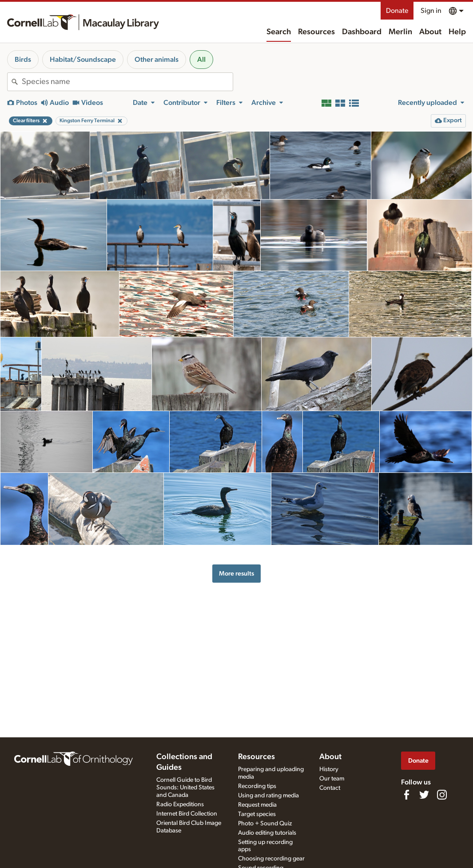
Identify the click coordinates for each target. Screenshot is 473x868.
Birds (23, 60)
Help (457, 32)
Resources (316, 32)
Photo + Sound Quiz (265, 824)
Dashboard (362, 32)
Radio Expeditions (180, 804)
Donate (397, 11)
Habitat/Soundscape (83, 60)
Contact (330, 788)
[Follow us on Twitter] (424, 795)
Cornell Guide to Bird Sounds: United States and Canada (185, 788)
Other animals (157, 60)
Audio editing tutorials (267, 833)
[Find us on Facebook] (406, 795)
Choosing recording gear (271, 859)
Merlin (400, 32)
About (430, 32)
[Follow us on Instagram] (442, 795)
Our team (332, 779)
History (329, 769)
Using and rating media (268, 796)
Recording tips (257, 786)
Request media (257, 805)
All (201, 60)
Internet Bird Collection (187, 814)
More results (236, 574)
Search (279, 32)
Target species (257, 814)
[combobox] (127, 82)
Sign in (431, 11)
